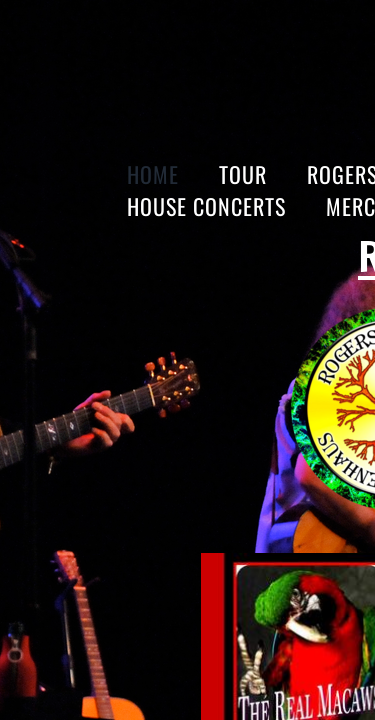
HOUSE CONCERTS (206, 206)
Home (153, 174)
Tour (243, 174)
